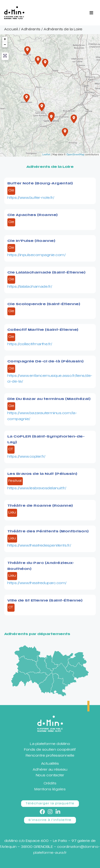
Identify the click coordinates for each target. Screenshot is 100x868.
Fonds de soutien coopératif (50, 750)
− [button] (5, 45)
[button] (50, 804)
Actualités (50, 764)
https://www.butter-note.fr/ (31, 198)
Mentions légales (50, 790)
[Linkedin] (58, 812)
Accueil (11, 30)
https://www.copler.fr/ (26, 457)
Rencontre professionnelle (50, 756)
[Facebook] (42, 812)
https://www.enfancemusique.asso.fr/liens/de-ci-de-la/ (50, 379)
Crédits (50, 784)
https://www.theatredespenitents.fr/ (39, 546)
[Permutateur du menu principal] (91, 13)
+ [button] (5, 39)
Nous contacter (50, 776)
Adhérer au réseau (50, 770)
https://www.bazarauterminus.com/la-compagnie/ (42, 416)
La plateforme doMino (50, 744)
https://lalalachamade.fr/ (30, 287)
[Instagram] (50, 812)
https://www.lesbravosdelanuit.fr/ (37, 489)
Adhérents (31, 30)
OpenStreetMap (75, 155)
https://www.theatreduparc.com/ (37, 583)
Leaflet (46, 155)
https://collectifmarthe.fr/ (30, 344)
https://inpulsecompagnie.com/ (37, 255)
